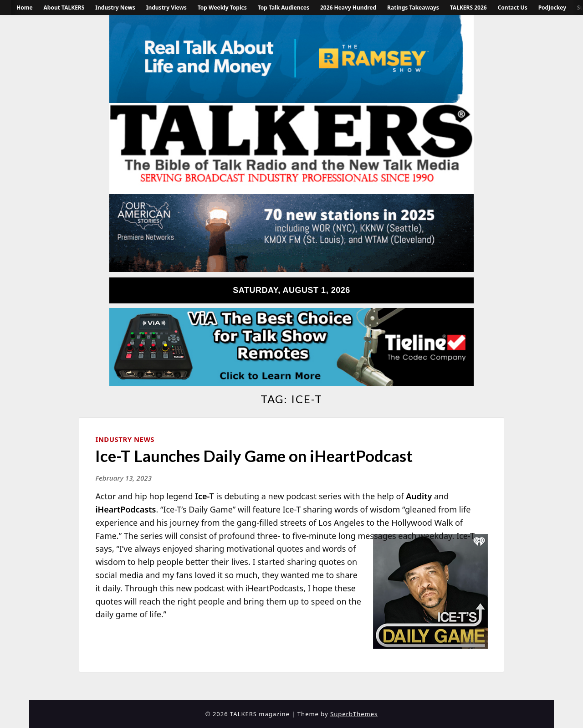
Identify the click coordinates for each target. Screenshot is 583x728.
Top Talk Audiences (284, 8)
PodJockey (552, 8)
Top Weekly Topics (222, 8)
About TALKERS (64, 8)
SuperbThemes (354, 714)
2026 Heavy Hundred (348, 8)
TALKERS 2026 (468, 8)
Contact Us (513, 8)
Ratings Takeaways (413, 8)
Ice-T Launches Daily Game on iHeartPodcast (254, 456)
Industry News (115, 8)
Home (25, 8)
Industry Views (166, 8)
